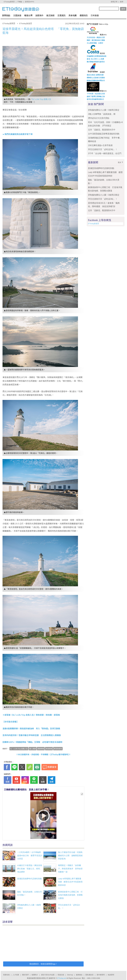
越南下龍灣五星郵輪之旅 (96, 96)
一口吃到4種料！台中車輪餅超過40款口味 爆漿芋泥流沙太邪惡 (30, 855)
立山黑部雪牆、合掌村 (95, 43)
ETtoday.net (62, 978)
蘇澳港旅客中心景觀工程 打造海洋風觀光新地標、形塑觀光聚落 (70, 895)
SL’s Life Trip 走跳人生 (19, 749)
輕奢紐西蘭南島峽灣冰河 (96, 81)
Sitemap (70, 975)
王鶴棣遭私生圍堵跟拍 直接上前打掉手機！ (27, 790)
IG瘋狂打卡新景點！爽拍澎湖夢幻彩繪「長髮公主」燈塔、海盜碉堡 (30, 869)
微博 (122, 2)
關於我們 (25, 975)
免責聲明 (111, 975)
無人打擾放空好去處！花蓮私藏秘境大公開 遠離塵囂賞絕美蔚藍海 (70, 855)
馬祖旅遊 (49, 749)
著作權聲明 (101, 975)
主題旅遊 (17, 15)
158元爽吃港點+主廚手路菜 (100, 145)
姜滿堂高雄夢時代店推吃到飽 (29, 879)
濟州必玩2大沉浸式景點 (99, 118)
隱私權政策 (89, 975)
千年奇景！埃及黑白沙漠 (96, 94)
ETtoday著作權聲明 (59, 754)
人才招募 (16, 975)
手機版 (20, 2)
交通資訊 (61, 15)
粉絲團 (49, 715)
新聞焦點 (6, 15)
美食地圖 (73, 15)
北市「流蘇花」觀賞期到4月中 (102, 130)
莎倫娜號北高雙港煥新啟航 (97, 56)
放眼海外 (39, 15)
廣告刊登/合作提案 (48, 975)
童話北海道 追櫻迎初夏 (95, 75)
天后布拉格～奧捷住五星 (96, 37)
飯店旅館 (50, 15)
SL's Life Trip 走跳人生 (42, 99)
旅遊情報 (41, 749)
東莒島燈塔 (58, 749)
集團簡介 (35, 975)
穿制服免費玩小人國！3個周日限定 (104, 110)
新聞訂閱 (114, 2)
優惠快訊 (84, 15)
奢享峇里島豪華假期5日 (95, 99)
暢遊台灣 (28, 15)
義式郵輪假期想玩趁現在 (96, 62)
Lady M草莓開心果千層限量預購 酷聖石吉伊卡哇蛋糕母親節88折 (70, 882)
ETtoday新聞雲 (9, 2)
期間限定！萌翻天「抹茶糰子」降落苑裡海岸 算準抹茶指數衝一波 (70, 869)
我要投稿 (6, 975)
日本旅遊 (95, 15)
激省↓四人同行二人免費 (95, 59)
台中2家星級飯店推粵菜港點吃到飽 (104, 134)
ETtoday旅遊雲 (93, 224)
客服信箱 (61, 975)
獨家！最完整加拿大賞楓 (96, 40)
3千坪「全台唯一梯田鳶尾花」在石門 (105, 153)
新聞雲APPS (30, 2)
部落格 (57, 715)
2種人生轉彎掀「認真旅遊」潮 (102, 114)
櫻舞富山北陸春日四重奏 (96, 78)
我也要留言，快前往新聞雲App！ (43, 964)
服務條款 (79, 975)
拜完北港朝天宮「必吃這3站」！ (103, 149)
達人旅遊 (33, 749)
